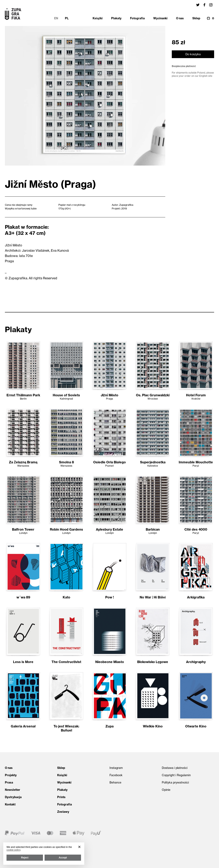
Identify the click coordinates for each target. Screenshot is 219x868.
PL (67, 18)
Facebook (116, 775)
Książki (62, 775)
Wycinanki (64, 782)
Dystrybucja (13, 797)
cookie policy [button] (13, 850)
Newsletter (13, 790)
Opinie (166, 790)
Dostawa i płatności (175, 768)
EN (56, 18)
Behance (115, 782)
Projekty (11, 775)
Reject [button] (25, 858)
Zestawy (63, 812)
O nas (9, 768)
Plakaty (62, 790)
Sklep (61, 768)
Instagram (116, 768)
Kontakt (10, 804)
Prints (61, 797)
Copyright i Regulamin (176, 775)
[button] (79, 847)
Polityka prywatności (175, 782)
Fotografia (65, 804)
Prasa (9, 782)
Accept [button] (63, 858)
